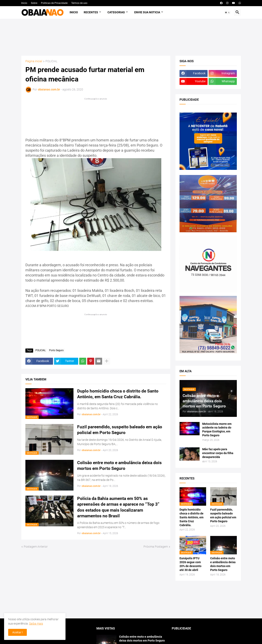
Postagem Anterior (36, 547)
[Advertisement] (131, 37)
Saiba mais (36, 624)
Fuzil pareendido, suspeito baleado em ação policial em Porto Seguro (120, 430)
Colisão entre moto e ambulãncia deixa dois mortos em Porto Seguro (119, 466)
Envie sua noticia (147, 12)
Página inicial (34, 61)
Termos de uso (79, 3)
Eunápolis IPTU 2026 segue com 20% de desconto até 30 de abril (190, 564)
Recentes (91, 12)
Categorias (116, 12)
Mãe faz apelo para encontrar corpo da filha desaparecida (218, 453)
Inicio (24, 3)
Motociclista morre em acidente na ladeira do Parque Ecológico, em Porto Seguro (217, 430)
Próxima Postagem (156, 547)
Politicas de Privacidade (54, 3)
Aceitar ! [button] (18, 632)
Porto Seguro (56, 350)
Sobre (34, 3)
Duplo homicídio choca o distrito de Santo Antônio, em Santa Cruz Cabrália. (118, 394)
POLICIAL (51, 61)
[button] (227, 12)
